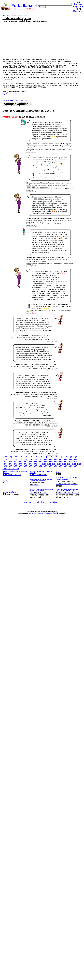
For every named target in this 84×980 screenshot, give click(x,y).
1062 (79, 464)
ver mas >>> (42, 483)
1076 (10, 464)
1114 (45, 457)
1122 (5, 457)
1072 (30, 464)
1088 (25, 462)
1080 (65, 462)
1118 (25, 457)
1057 (25, 466)
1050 (60, 466)
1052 (50, 466)
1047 (75, 466)
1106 (10, 459)
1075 (15, 464)
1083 (50, 462)
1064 (69, 464)
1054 (40, 466)
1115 (40, 457)
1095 (65, 459)
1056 (30, 466)
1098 (50, 459)
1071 (35, 464)
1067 (54, 464)
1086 (35, 462)
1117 (30, 457)
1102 (30, 459)
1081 (60, 462)
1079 (70, 462)
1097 (55, 459)
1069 (44, 464)
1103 (25, 459)
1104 (20, 459)
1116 (35, 457)
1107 (5, 459)
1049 (65, 466)
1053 (45, 466)
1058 (20, 466)
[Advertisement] (36, 40)
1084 (45, 462)
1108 (75, 457)
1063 (74, 464)
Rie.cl (55, 513)
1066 (59, 464)
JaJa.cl (39, 513)
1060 (10, 466)
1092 (5, 462)
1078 (75, 462)
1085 (40, 462)
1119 (20, 457)
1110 (65, 457)
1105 (15, 459)
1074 (20, 464)
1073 (25, 464)
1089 (20, 462)
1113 (50, 457)
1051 (55, 466)
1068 (49, 464)
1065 (64, 464)
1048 (70, 466)
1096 (60, 459)
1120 (15, 457)
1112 (55, 457)
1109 (70, 457)
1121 (10, 457)
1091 (10, 462)
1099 (45, 459)
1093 (75, 459)
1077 (5, 464)
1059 (15, 466)
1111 (60, 457)
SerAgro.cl (32, 513)
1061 (5, 466)
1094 (70, 459)
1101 (35, 459)
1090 (15, 462)
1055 (35, 466)
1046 (5, 469)
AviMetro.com (47, 513)
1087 (30, 462)
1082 (55, 462)
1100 (40, 459)
